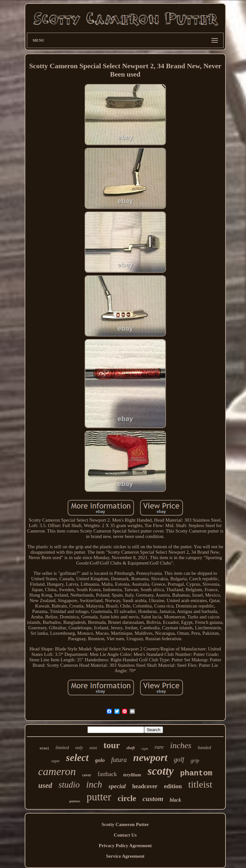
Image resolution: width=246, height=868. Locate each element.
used (45, 785)
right (145, 748)
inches (181, 745)
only (79, 748)
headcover (145, 786)
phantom (196, 773)
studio (69, 785)
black (176, 800)
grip (195, 761)
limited (62, 748)
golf (179, 759)
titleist (200, 784)
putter (99, 797)
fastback (107, 774)
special (117, 786)
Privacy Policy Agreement (125, 846)
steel (44, 749)
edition (173, 786)
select (77, 758)
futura (119, 760)
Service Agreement (125, 856)
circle (127, 798)
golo (100, 760)
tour (112, 745)
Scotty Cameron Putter (125, 824)
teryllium (132, 775)
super (55, 761)
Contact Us (125, 835)
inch (94, 784)
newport (150, 757)
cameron (57, 771)
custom (153, 799)
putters (75, 801)
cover (87, 775)
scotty (161, 771)
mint (93, 748)
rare (159, 747)
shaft (131, 748)
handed (204, 748)
